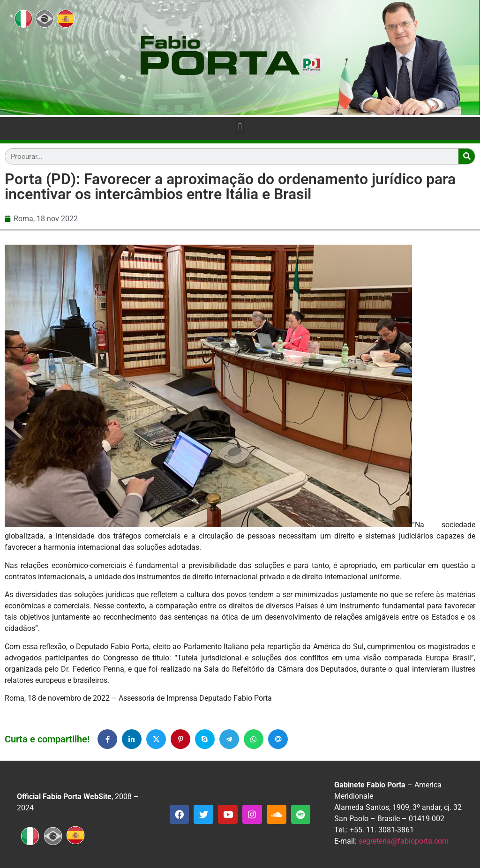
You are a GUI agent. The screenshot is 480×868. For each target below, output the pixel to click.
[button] (240, 127)
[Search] (467, 156)
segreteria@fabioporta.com (404, 841)
